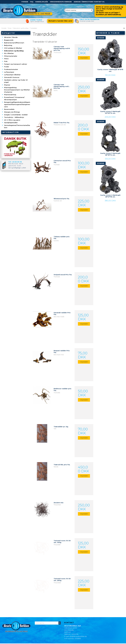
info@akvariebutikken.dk (78, 636)
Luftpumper (9, 72)
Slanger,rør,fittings (12, 112)
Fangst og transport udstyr (16, 64)
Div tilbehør (9, 53)
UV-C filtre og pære (12, 120)
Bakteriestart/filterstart (14, 43)
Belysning (8, 45)
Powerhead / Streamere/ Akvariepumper (14, 98)
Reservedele (9, 109)
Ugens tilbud (36, 20)
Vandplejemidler (11, 123)
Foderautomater (11, 69)
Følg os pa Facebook (90, 19)
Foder (7, 67)
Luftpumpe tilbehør (12, 75)
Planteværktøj (10, 95)
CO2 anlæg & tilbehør (13, 48)
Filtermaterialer (11, 56)
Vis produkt (84, 58)
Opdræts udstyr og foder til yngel (16, 81)
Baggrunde (9, 40)
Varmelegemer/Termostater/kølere (17, 126)
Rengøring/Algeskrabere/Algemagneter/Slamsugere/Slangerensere (17, 104)
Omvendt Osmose (12, 77)
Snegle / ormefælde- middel (16, 115)
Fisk (6, 61)
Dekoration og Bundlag (14, 51)
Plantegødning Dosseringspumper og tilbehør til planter (17, 90)
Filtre (6, 59)
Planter (7, 85)
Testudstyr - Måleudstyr (14, 117)
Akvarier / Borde (11, 37)
